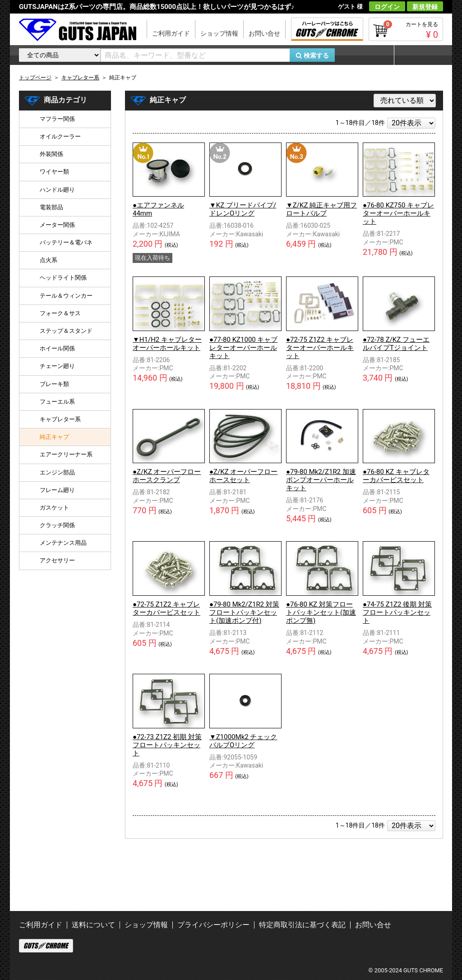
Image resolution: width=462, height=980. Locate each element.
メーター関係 (57, 225)
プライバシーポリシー (213, 925)
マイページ (418, 55)
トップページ (35, 78)
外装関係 (51, 154)
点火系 (49, 260)
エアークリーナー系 (66, 454)
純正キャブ (54, 437)
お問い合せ (264, 33)
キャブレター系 (60, 419)
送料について (93, 925)
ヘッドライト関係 (63, 278)
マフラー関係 (57, 119)
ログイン (387, 7)
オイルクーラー (60, 136)
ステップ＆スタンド (66, 331)
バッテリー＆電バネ (66, 242)
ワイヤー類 (54, 172)
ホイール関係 (57, 348)
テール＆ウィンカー (66, 296)
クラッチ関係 (57, 525)
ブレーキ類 (54, 384)
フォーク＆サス (60, 313)
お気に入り (369, 55)
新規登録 (425, 7)
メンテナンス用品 (63, 543)
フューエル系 (57, 402)
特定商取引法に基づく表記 (302, 925)
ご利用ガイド (171, 33)
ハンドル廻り (57, 190)
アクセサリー (57, 560)
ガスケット (54, 508)
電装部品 (51, 207)
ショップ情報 (219, 33)
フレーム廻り (57, 490)
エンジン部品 (57, 472)
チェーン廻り (57, 366)
